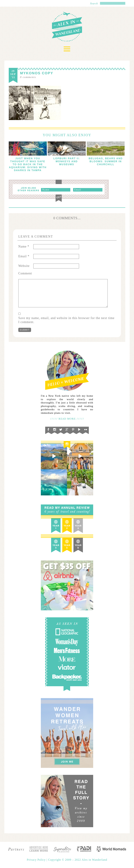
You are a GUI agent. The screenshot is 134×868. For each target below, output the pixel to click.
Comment (25, 273)
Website (24, 266)
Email (24, 256)
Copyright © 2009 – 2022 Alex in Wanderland (78, 860)
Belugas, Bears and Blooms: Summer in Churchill (106, 161)
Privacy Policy (37, 860)
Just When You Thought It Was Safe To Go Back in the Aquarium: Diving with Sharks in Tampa (28, 164)
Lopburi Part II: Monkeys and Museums (67, 161)
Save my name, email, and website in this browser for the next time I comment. (66, 320)
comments (28, 77)
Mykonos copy (37, 73)
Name (24, 246)
